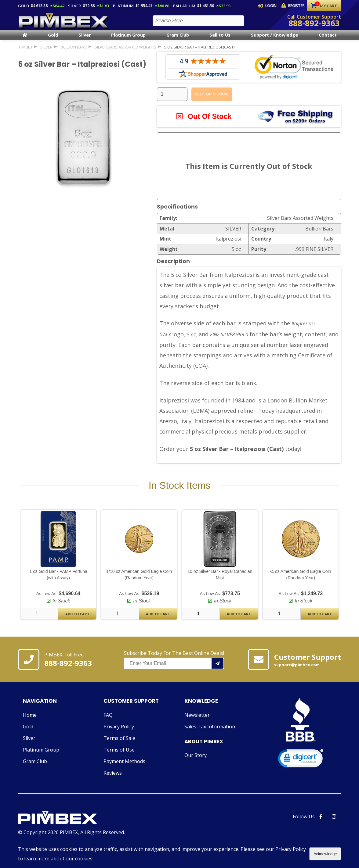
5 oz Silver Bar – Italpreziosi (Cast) (199, 52)
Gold (53, 40)
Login (270, 6)
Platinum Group (128, 40)
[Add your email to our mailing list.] (218, 674)
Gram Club (178, 40)
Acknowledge (325, 854)
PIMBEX (26, 52)
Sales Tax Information (210, 737)
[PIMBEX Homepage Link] (64, 23)
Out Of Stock (212, 99)
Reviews (113, 783)
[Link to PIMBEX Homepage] (71, 828)
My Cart (324, 6)
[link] (301, 770)
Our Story (196, 766)
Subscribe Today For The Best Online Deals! (174, 670)
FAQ (108, 725)
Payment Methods (124, 772)
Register (294, 6)
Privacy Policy (119, 737)
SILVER (46, 52)
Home (30, 725)
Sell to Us (220, 40)
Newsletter (197, 725)
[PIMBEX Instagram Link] (334, 827)
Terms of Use (119, 760)
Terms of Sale (119, 748)
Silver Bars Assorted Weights (125, 52)
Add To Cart (77, 624)
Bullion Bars (74, 52)
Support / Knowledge (274, 40)
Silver (85, 40)
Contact (328, 40)
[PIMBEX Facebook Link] (321, 827)
